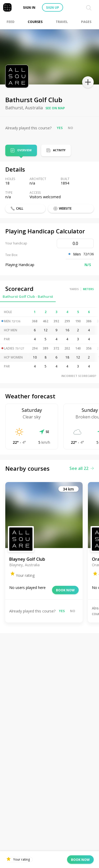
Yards (74, 289)
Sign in (29, 8)
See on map (55, 108)
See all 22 (82, 468)
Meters (88, 289)
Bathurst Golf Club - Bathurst (28, 296)
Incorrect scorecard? (79, 376)
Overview (24, 151)
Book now (65, 590)
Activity (59, 150)
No (70, 128)
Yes (60, 128)
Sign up (53, 8)
